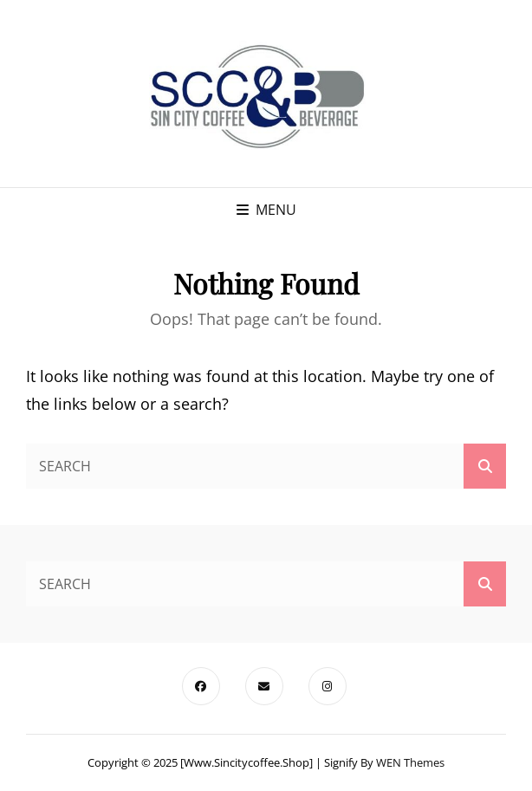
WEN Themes (410, 762)
